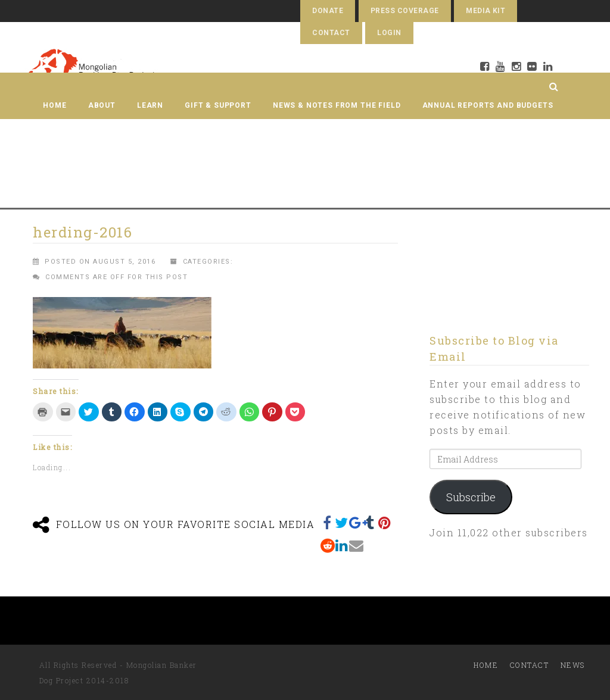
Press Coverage (405, 11)
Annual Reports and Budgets (488, 105)
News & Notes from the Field (337, 105)
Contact (331, 33)
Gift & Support (218, 105)
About (102, 105)
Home (55, 105)
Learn (150, 105)
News (573, 665)
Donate (328, 11)
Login (389, 33)
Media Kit (485, 11)
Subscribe (471, 497)
